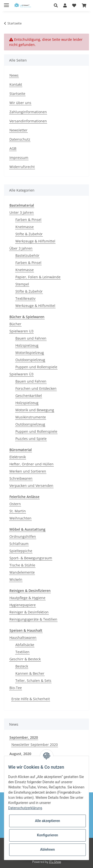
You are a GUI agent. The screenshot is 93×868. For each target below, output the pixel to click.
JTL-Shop (55, 862)
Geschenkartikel (29, 396)
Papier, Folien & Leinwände (38, 277)
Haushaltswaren (23, 638)
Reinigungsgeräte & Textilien (33, 619)
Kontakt (16, 84)
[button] (57, 5)
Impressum (19, 158)
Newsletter (18, 130)
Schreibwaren (21, 478)
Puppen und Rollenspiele (36, 367)
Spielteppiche (21, 551)
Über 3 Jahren (21, 248)
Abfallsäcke (25, 645)
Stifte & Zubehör (29, 234)
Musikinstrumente (31, 417)
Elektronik (18, 457)
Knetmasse (25, 227)
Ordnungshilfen (23, 536)
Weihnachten (20, 518)
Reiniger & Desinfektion (29, 612)
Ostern (15, 504)
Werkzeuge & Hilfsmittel (35, 241)
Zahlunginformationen (28, 112)
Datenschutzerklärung (25, 808)
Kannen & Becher (30, 673)
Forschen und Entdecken (36, 388)
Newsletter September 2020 (35, 745)
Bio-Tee (16, 688)
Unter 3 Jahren (22, 212)
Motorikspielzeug (30, 353)
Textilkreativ (25, 298)
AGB (13, 148)
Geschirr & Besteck (25, 659)
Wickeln (16, 579)
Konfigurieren (47, 835)
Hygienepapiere (23, 605)
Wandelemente (22, 572)
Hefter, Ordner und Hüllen (31, 464)
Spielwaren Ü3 (21, 374)
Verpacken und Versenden (31, 486)
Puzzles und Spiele (31, 439)
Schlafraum (19, 544)
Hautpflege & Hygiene (27, 598)
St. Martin (18, 511)
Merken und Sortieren (28, 471)
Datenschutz (20, 139)
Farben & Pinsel (28, 220)
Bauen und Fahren (31, 338)
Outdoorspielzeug (30, 360)
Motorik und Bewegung (35, 410)
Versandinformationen (28, 121)
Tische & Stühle (22, 565)
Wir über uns (20, 103)
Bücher (15, 324)
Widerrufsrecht (22, 167)
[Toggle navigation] (6, 3)
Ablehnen (47, 849)
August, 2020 (20, 754)
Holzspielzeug (27, 345)
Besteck (22, 666)
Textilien (22, 652)
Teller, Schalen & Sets (33, 681)
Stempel (22, 284)
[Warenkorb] (84, 5)
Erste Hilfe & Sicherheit (31, 699)
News (14, 75)
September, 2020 (24, 737)
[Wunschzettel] (74, 5)
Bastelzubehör (27, 255)
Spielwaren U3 (21, 331)
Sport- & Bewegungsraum (31, 558)
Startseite (17, 94)
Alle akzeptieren (47, 821)
